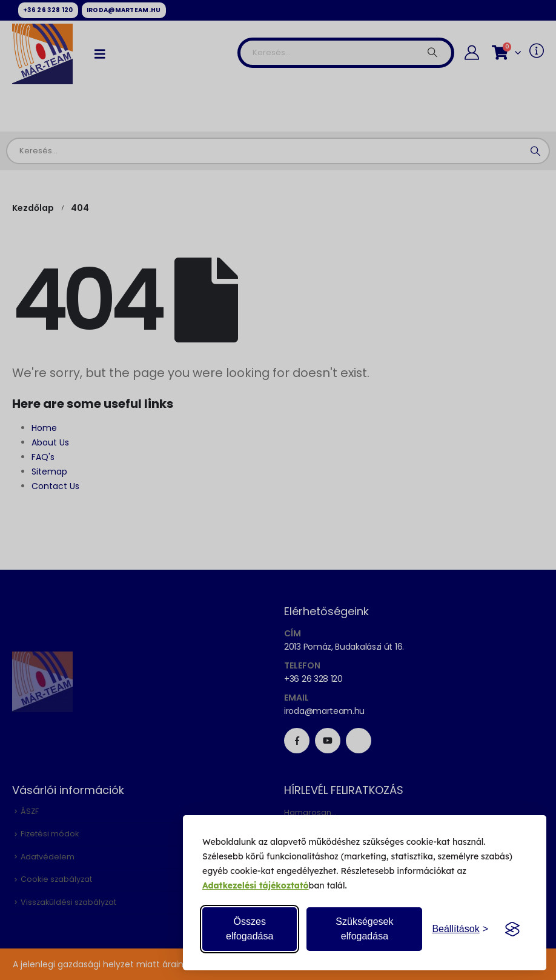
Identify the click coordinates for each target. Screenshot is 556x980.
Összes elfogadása (250, 929)
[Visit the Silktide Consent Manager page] (512, 929)
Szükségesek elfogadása (364, 929)
